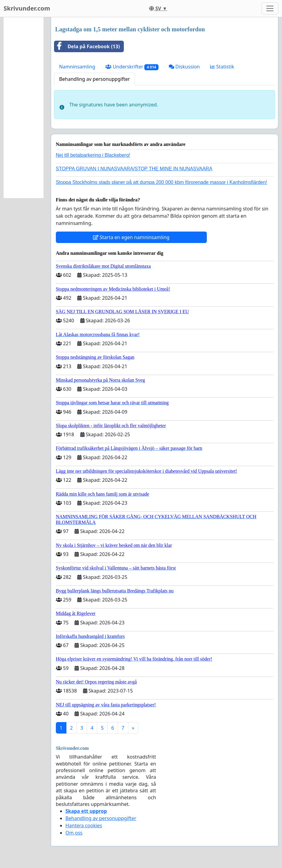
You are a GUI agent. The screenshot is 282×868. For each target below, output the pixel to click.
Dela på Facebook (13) (87, 46)
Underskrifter (132, 67)
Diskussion (184, 67)
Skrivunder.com (27, 8)
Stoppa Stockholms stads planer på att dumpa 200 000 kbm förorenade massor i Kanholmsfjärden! (162, 182)
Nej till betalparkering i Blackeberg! (93, 155)
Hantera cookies (84, 825)
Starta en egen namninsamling (131, 237)
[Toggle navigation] (270, 8)
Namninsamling (77, 67)
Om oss (74, 833)
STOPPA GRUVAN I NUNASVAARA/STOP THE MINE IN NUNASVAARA (134, 169)
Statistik (222, 67)
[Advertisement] (24, 108)
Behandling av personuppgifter (95, 79)
